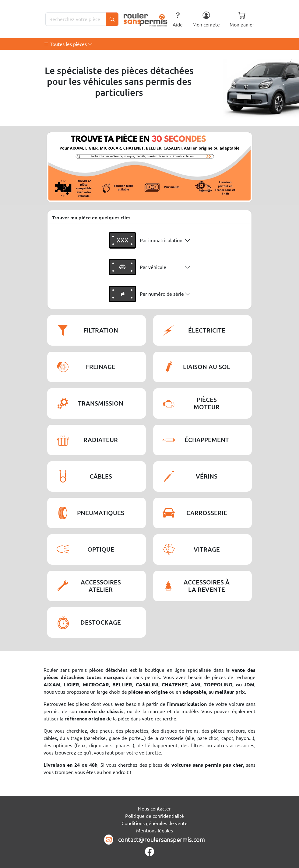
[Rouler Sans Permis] (146, 19)
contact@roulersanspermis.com (162, 840)
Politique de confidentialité (155, 816)
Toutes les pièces (68, 44)
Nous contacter (154, 809)
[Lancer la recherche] (112, 19)
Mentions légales (155, 831)
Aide (178, 19)
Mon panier (242, 19)
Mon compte (206, 19)
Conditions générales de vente (155, 823)
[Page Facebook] (149, 852)
